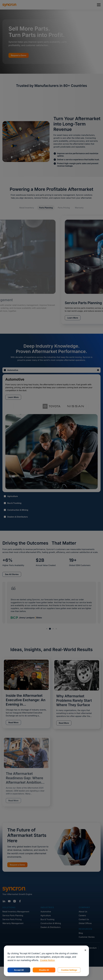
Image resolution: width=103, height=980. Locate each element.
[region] (46, 961)
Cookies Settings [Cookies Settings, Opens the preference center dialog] (69, 970)
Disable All (44, 970)
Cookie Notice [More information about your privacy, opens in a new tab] (47, 960)
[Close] (85, 950)
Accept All (19, 970)
